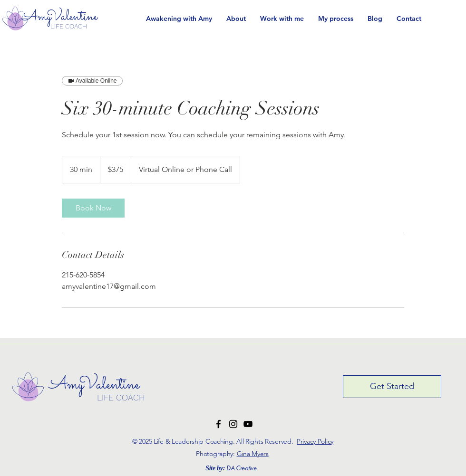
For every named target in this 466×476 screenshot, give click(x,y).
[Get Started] (392, 387)
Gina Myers (253, 454)
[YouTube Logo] (248, 424)
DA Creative (242, 468)
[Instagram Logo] (233, 424)
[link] (93, 208)
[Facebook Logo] (218, 424)
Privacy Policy (315, 441)
